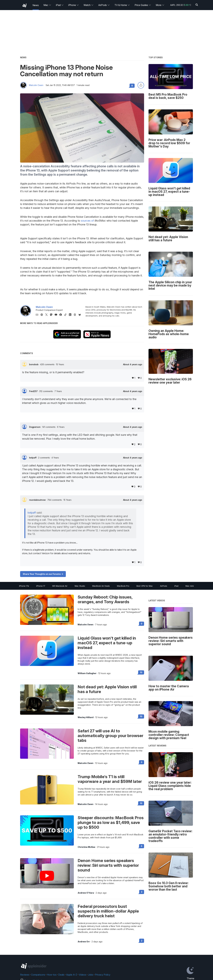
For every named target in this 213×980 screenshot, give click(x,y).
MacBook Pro (123, 586)
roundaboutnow (38, 500)
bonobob (34, 364)
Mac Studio (80, 586)
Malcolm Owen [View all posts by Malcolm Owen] (85, 625)
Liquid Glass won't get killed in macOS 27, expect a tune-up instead (107, 643)
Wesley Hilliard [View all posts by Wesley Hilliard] (86, 717)
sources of (87, 221)
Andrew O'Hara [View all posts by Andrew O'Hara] (86, 893)
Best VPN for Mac (145, 586)
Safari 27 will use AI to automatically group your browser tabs (110, 736)
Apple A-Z (72, 975)
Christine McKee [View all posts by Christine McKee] (86, 847)
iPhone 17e (24, 586)
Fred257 (34, 391)
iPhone (74, 5)
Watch (89, 5)
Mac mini (190, 586)
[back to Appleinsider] (25, 5)
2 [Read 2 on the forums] (142, 941)
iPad (60, 5)
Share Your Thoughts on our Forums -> (43, 574)
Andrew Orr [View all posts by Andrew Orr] (84, 942)
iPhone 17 (41, 586)
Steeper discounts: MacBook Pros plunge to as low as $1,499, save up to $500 (111, 822)
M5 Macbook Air (60, 586)
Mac (47, 5)
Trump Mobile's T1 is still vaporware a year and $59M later (110, 779)
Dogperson (35, 427)
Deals (61, 975)
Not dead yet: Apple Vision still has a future (107, 689)
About (133, 364)
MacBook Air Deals (101, 586)
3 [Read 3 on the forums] (142, 892)
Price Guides (143, 5)
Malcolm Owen (36, 85)
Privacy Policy (103, 975)
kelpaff (33, 458)
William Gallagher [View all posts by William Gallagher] (87, 673)
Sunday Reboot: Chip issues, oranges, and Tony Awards (105, 599)
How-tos (52, 975)
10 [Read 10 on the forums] (141, 672)
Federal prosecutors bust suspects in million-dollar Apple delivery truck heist (108, 911)
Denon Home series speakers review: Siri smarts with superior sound (108, 865)
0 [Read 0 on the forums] (142, 624)
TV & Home (122, 5)
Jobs (91, 975)
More (160, 5)
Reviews (25, 975)
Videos (83, 975)
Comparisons (38, 975)
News (36, 5)
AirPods (104, 5)
